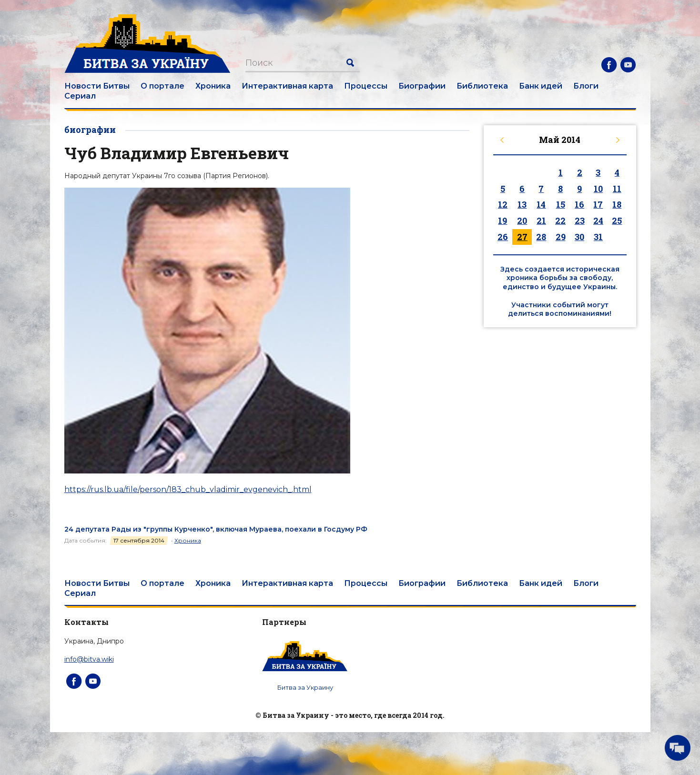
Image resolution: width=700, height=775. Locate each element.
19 (502, 221)
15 (561, 204)
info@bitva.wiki (89, 659)
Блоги (586, 86)
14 (541, 204)
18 (617, 204)
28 (541, 237)
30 (579, 237)
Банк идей (541, 86)
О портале (162, 86)
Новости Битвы (97, 86)
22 (560, 221)
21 (541, 221)
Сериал (80, 96)
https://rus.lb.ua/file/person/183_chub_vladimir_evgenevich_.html (188, 489)
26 (503, 237)
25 (617, 221)
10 (598, 189)
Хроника (213, 86)
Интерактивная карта (287, 86)
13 (522, 204)
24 (598, 221)
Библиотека (482, 86)
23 (580, 221)
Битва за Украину (305, 687)
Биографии (422, 86)
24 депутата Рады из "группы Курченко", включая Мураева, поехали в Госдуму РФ (216, 529)
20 (522, 221)
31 (598, 237)
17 (598, 204)
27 (522, 237)
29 (561, 237)
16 (579, 204)
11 (617, 189)
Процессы (366, 86)
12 (503, 204)
